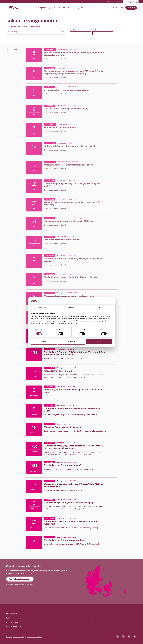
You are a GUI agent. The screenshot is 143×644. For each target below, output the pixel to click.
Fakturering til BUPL (14, 627)
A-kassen (119, 2)
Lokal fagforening (131, 2)
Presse (9, 618)
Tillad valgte (71, 342)
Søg (111, 8)
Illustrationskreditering (35, 637)
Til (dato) (95, 30)
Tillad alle (99, 342)
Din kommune (64, 8)
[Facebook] (118, 636)
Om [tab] (100, 307)
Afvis (44, 342)
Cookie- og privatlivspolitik (15, 637)
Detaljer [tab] (72, 307)
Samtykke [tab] (43, 307)
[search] (36, 32)
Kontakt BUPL (12, 613)
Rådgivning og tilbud (47, 8)
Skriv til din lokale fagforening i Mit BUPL (20, 584)
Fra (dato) (73, 30)
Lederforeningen (13, 622)
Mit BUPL (120, 8)
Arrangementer (80, 8)
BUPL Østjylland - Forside (14, 8)
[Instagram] (129, 636)
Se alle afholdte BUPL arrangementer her (24, 27)
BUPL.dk (110, 2)
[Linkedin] (135, 636)
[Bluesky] (123, 636)
